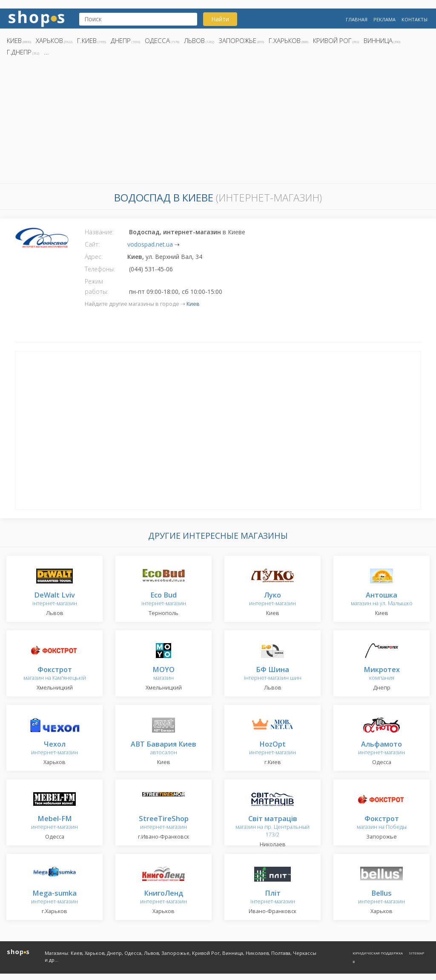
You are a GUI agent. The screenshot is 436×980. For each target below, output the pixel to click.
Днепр (121, 40)
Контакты (414, 19)
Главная (357, 19)
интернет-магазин (272, 599)
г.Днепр (19, 52)
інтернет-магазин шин (273, 674)
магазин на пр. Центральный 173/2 (272, 827)
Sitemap (416, 953)
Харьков (49, 40)
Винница (378, 40)
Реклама (384, 19)
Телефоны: (100, 269)
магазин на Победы (382, 823)
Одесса (157, 40)
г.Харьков (285, 40)
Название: (99, 232)
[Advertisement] (218, 122)
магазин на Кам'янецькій (55, 674)
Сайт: (92, 244)
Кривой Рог (332, 40)
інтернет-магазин (55, 599)
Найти (220, 19)
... (46, 52)
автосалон (163, 749)
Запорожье (238, 40)
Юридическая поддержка (378, 953)
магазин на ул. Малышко (382, 599)
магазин (163, 674)
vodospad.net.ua (150, 244)
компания (382, 674)
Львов (194, 40)
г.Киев (87, 40)
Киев (14, 40)
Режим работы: (96, 286)
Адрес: (94, 257)
